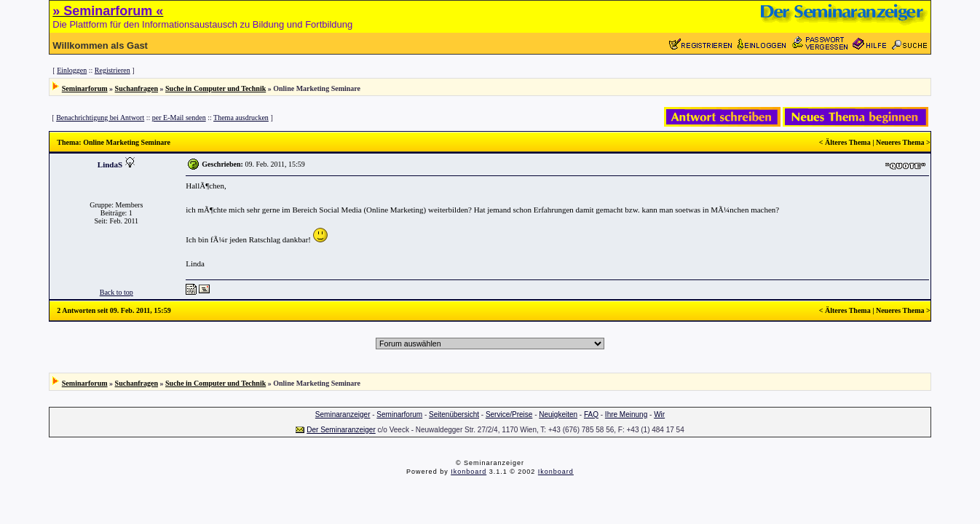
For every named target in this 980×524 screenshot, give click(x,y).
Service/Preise (509, 414)
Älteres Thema (848, 142)
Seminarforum (85, 88)
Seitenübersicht (454, 414)
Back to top (116, 292)
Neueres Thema (900, 142)
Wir (659, 414)
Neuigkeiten (558, 414)
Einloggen (72, 70)
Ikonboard (469, 472)
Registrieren (112, 70)
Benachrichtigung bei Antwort (100, 118)
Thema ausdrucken (241, 118)
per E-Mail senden (179, 118)
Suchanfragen (137, 88)
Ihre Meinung (626, 414)
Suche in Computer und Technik (216, 88)
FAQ (591, 414)
